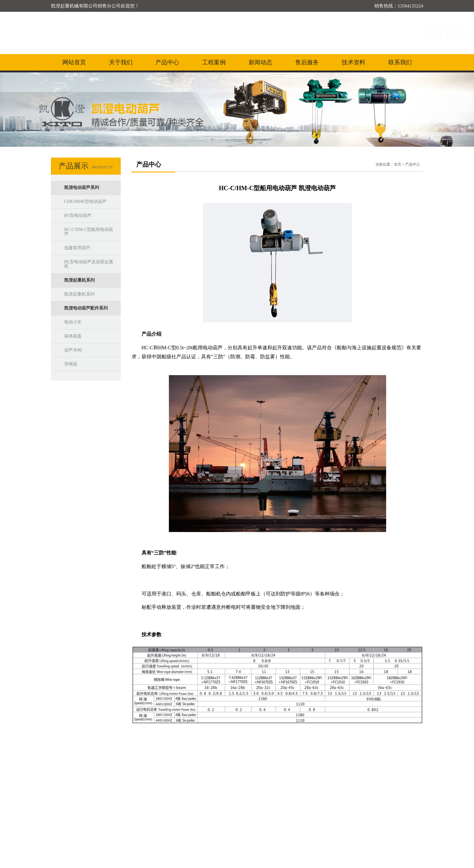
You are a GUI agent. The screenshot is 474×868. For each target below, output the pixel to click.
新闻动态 (260, 62)
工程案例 (214, 62)
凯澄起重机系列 (79, 280)
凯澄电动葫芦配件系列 (86, 308)
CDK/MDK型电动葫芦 (85, 202)
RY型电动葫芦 (78, 216)
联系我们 (400, 62)
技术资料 (354, 62)
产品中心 (167, 62)
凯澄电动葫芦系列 (82, 188)
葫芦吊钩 (73, 350)
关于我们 (121, 62)
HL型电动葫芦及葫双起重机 (89, 264)
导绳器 (71, 364)
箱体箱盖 (73, 336)
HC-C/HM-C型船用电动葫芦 (89, 232)
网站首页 (74, 62)
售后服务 (307, 62)
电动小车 (73, 322)
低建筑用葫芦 (77, 248)
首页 (398, 164)
